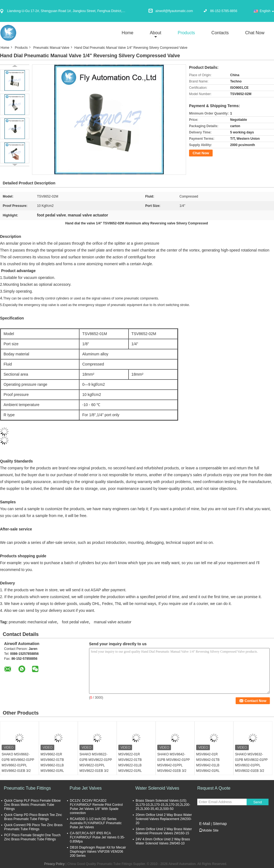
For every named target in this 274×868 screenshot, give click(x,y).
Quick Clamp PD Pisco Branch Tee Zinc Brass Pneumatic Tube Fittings (33, 817)
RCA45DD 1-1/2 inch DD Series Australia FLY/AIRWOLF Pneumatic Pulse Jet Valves (96, 823)
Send (257, 802)
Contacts (220, 33)
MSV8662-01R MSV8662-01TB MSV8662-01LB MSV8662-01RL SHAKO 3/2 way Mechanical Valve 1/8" (57, 768)
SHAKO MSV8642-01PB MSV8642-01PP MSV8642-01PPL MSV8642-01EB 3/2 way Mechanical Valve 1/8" (174, 768)
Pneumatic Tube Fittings (27, 788)
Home (128, 33)
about (156, 33)
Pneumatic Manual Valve (51, 48)
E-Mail (205, 824)
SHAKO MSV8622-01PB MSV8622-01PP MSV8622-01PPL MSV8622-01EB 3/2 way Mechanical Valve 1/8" (96, 768)
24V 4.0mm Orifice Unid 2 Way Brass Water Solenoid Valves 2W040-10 (163, 841)
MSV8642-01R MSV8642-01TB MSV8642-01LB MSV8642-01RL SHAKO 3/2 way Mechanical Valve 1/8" (212, 768)
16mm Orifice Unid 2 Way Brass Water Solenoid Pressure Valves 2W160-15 (164, 831)
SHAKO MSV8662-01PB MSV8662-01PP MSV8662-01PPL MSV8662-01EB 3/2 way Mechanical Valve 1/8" (18, 768)
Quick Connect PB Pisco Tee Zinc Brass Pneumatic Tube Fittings (33, 827)
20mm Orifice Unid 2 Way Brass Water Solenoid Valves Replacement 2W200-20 (164, 819)
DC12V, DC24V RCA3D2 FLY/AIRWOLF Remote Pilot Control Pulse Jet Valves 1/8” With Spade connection (96, 807)
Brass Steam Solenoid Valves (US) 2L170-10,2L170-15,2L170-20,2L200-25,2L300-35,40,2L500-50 (163, 805)
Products (186, 33)
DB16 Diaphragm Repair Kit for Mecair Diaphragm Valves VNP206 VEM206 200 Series (98, 852)
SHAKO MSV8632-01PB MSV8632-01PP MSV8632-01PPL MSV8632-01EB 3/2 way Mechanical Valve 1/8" (251, 768)
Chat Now (255, 33)
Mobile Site (209, 830)
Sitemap (220, 824)
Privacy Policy (54, 864)
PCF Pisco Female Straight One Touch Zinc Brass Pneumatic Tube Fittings (32, 837)
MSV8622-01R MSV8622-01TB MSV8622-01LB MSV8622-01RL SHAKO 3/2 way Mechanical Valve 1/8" (134, 768)
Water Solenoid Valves (157, 788)
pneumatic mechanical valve (33, 622)
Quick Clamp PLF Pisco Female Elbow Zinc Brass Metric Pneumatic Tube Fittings (32, 805)
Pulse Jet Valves (86, 788)
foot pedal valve (75, 622)
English (267, 11)
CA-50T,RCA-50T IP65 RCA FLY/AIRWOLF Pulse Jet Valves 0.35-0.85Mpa (97, 837)
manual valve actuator (113, 622)
